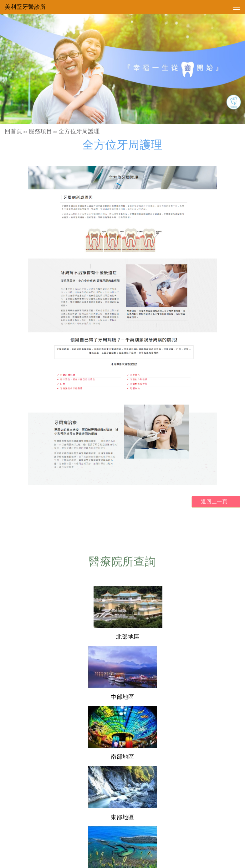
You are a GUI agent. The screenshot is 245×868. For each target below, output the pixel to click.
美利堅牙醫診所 (25, 7)
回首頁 (14, 131)
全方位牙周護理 (79, 131)
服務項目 (41, 131)
